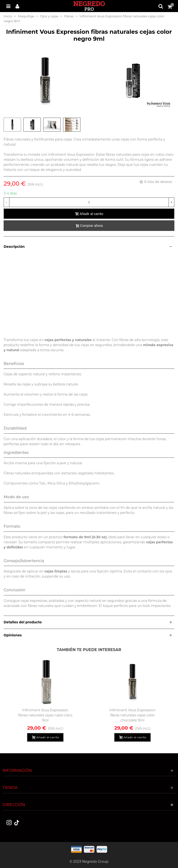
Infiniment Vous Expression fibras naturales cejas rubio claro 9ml (45, 715)
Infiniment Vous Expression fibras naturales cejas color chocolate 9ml (132, 715)
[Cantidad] (89, 202)
